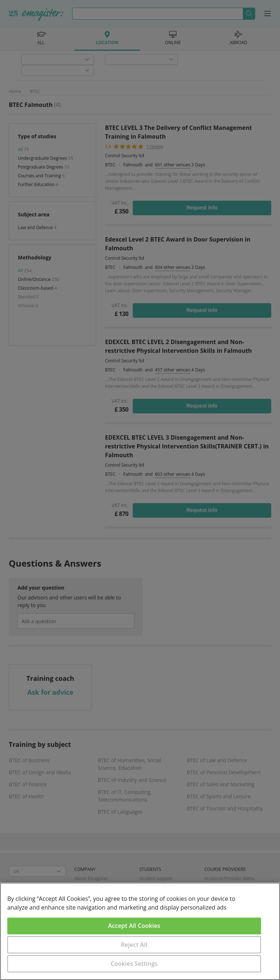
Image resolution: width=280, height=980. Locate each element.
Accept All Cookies (134, 926)
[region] (140, 931)
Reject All (134, 945)
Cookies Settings (134, 964)
